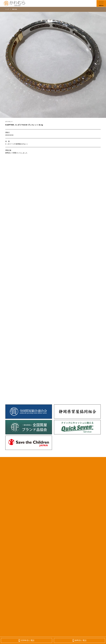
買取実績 (15, 9)
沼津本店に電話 (27, 640)
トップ (7, 9)
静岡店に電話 (80, 640)
